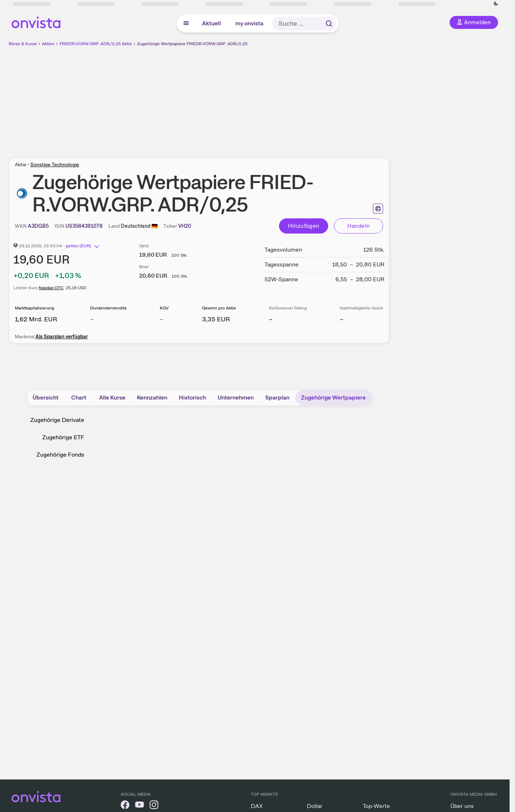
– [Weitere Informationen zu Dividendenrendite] (92, 319)
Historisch (192, 398)
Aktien (48, 44)
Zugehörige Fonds (60, 455)
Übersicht (46, 398)
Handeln (359, 226)
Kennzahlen (152, 398)
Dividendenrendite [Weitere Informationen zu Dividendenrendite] (108, 308)
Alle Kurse (112, 398)
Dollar (315, 806)
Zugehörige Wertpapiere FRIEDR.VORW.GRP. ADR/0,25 (192, 44)
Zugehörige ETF (63, 437)
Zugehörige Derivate (57, 420)
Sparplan (277, 398)
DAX (257, 806)
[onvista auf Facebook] (125, 806)
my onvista (249, 23)
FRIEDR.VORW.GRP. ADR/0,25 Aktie (96, 44)
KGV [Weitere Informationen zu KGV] (164, 308)
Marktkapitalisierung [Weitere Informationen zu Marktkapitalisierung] (35, 308)
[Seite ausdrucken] (378, 209)
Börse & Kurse (23, 44)
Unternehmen (236, 398)
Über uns (462, 806)
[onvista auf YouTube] (140, 806)
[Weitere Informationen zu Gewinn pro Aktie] (216, 319)
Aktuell (211, 23)
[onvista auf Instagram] (154, 806)
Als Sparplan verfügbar (62, 337)
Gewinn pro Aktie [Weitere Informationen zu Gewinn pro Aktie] (219, 308)
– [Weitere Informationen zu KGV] (162, 319)
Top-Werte (376, 806)
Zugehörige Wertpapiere (333, 398)
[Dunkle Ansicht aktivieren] (496, 4)
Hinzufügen (304, 226)
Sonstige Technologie (55, 164)
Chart (79, 398)
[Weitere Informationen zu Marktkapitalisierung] (36, 319)
